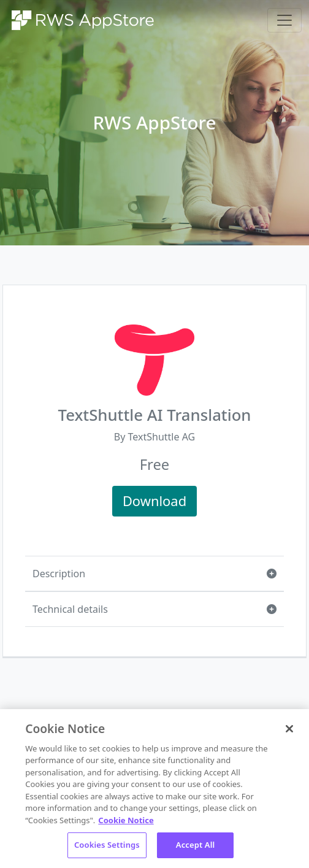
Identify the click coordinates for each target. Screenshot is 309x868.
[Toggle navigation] (284, 20)
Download (154, 501)
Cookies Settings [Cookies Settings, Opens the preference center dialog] (107, 845)
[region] (154, 789)
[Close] (289, 729)
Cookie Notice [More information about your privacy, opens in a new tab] (126, 820)
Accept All (196, 845)
